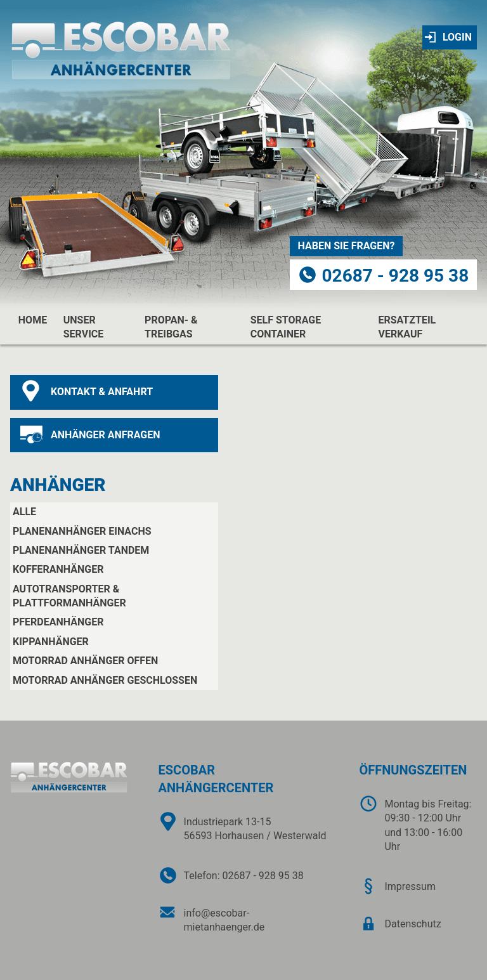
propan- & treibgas (171, 327)
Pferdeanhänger (58, 622)
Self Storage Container (286, 327)
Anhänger (58, 485)
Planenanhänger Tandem (81, 550)
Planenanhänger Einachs (82, 531)
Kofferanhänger (58, 569)
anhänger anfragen (106, 435)
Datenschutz (412, 924)
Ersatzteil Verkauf (407, 327)
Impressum (410, 886)
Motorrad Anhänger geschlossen (105, 680)
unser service (84, 327)
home (33, 320)
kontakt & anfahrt (102, 392)
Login (457, 37)
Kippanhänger (51, 642)
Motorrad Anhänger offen (85, 661)
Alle (24, 512)
